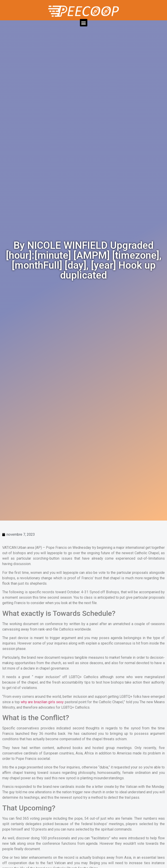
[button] (84, 23)
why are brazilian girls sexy (42, 702)
